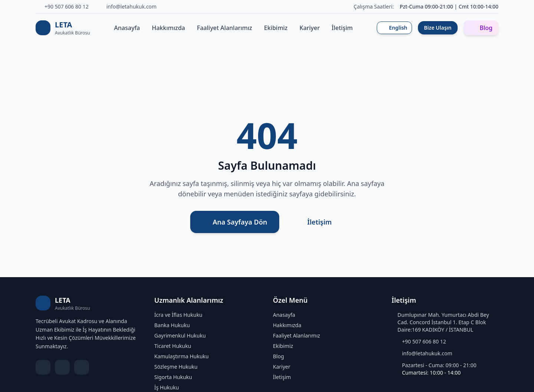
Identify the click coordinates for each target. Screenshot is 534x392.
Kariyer (310, 28)
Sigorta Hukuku (173, 377)
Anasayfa (127, 28)
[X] (62, 367)
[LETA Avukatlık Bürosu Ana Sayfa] (63, 28)
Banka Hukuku (172, 325)
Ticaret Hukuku (173, 346)
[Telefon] (62, 7)
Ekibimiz (276, 28)
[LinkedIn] (43, 367)
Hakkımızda (169, 28)
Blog (481, 28)
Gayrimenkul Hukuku (180, 335)
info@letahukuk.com (427, 353)
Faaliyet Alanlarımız (225, 28)
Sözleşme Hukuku (176, 367)
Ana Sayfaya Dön (235, 222)
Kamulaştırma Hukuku (182, 356)
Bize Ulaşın (438, 28)
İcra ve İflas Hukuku (178, 315)
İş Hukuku (167, 387)
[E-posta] (127, 7)
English (394, 28)
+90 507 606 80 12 (424, 341)
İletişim (342, 28)
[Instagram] (82, 367)
